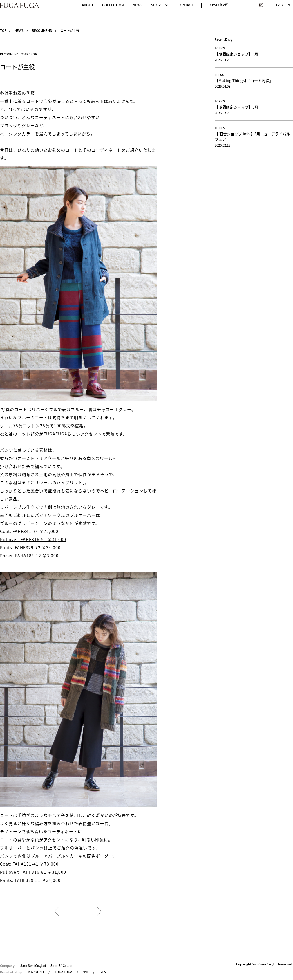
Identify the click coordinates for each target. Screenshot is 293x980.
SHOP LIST (160, 5)
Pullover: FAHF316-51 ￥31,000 (33, 539)
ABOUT (88, 5)
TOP (3, 31)
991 (86, 972)
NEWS (138, 5)
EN (288, 5)
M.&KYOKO (36, 972)
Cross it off (219, 5)
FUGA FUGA (64, 972)
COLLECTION (113, 5)
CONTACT (185, 5)
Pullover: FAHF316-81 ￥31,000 (33, 872)
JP (277, 5)
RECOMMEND (42, 31)
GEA (103, 972)
